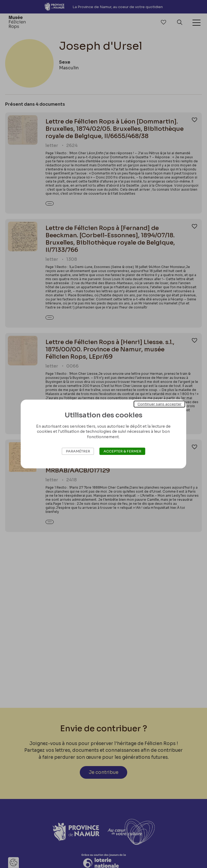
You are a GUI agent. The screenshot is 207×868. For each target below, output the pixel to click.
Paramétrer (78, 451)
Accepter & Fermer (122, 451)
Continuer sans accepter (159, 404)
